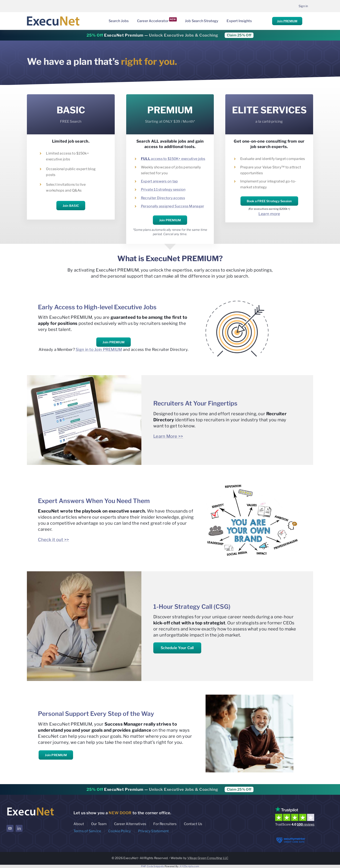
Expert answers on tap (159, 181)
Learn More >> (168, 436)
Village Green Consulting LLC (208, 858)
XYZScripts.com (190, 866)
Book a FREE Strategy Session (269, 201)
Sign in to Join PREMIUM (99, 349)
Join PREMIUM (287, 21)
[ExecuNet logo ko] (30, 807)
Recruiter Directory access (163, 198)
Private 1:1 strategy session (163, 190)
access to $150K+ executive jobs (173, 159)
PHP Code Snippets (153, 866)
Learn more (269, 214)
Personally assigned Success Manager (172, 206)
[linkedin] (19, 828)
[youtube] (10, 828)
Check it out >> (53, 540)
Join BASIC (71, 206)
